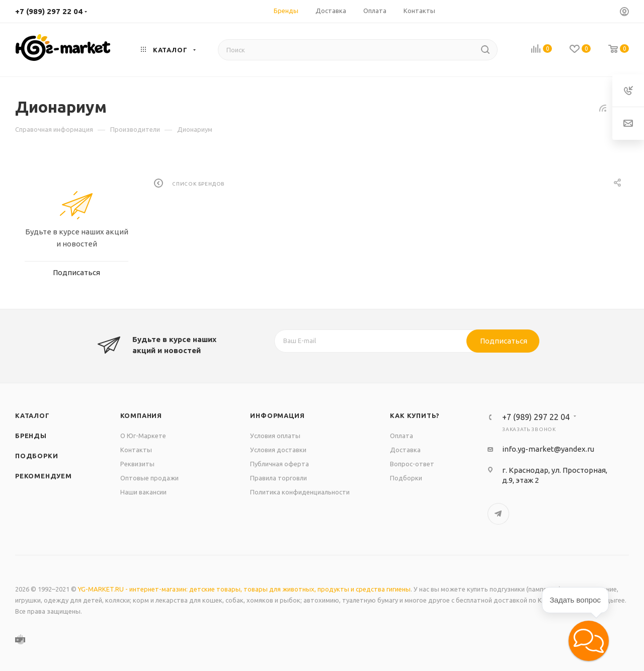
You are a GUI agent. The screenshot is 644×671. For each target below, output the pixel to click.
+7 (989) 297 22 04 (49, 11)
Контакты (136, 450)
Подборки (36, 456)
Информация (277, 415)
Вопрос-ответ (412, 464)
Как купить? (415, 415)
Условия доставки (278, 450)
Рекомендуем (44, 476)
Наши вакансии (143, 492)
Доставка (405, 450)
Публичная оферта (279, 464)
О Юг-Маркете (143, 436)
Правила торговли (278, 478)
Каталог (32, 415)
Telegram (498, 514)
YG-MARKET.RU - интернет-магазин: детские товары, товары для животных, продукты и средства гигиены (244, 589)
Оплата (401, 436)
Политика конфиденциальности (300, 492)
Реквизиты (137, 464)
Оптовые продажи (149, 478)
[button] (589, 641)
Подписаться (504, 341)
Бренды (31, 436)
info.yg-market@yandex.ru (548, 449)
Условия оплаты (275, 436)
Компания (141, 415)
